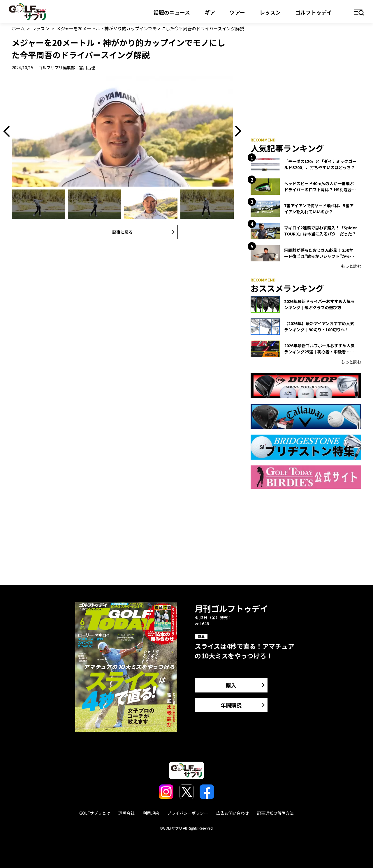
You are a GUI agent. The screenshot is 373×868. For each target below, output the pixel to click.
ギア (210, 12)
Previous (9, 132)
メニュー (359, 12)
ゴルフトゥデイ (314, 12)
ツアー (237, 12)
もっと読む (351, 266)
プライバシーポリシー (188, 813)
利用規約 (151, 813)
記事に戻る (122, 232)
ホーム (18, 28)
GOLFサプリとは (95, 813)
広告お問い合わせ (233, 813)
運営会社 (126, 813)
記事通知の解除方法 (275, 813)
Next (236, 132)
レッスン (270, 12)
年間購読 (231, 705)
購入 (231, 685)
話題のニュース (172, 12)
